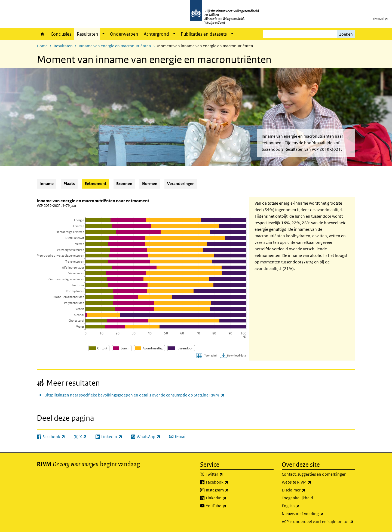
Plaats (69, 184)
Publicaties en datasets (204, 34)
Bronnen (124, 184)
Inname (47, 184)
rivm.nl (382, 19)
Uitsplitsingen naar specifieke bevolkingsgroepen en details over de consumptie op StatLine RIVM (134, 395)
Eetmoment (97, 183)
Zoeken (346, 34)
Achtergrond (156, 34)
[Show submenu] (103, 34)
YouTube (228, 506)
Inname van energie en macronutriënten (115, 46)
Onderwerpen (124, 34)
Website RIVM (309, 482)
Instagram (229, 490)
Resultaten (88, 34)
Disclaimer (306, 490)
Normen (150, 184)
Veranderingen (181, 184)
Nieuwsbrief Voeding (315, 514)
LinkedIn (228, 498)
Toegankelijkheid (297, 498)
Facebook (229, 482)
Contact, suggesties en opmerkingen (314, 474)
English (303, 506)
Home (42, 34)
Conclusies (61, 34)
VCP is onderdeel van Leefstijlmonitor (318, 522)
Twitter (226, 474)
